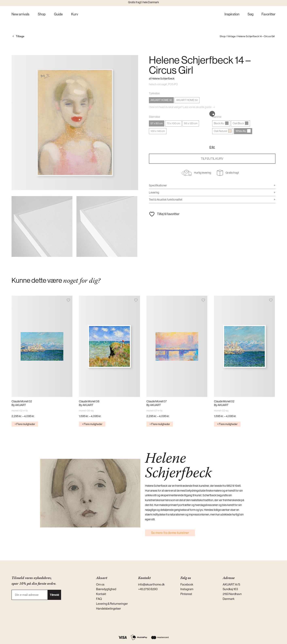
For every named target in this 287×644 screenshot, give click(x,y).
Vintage (231, 36)
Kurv (75, 14)
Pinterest (186, 594)
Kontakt (101, 594)
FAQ (99, 599)
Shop (42, 14)
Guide (58, 14)
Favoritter (268, 14)
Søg (250, 14)
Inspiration (232, 14)
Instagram (187, 589)
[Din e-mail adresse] (30, 595)
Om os (100, 584)
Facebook (187, 584)
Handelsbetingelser (109, 608)
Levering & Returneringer (112, 604)
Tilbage (20, 36)
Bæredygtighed (106, 589)
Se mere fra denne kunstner (170, 533)
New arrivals (20, 14)
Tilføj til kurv (212, 159)
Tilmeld (54, 595)
